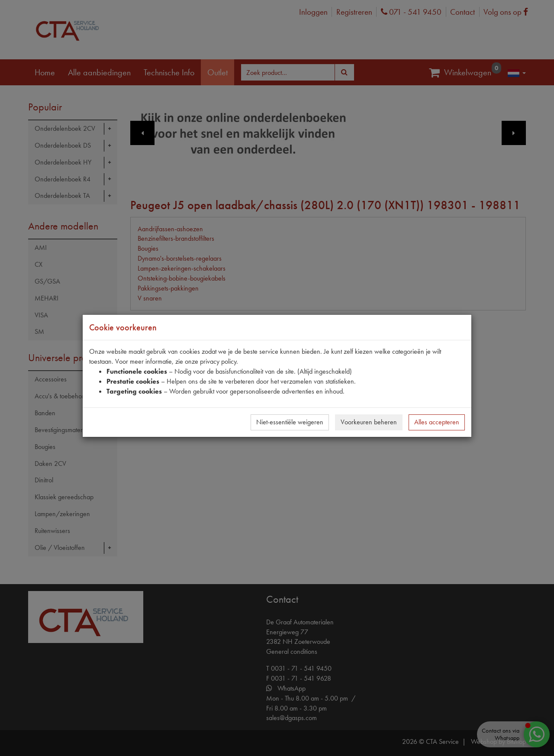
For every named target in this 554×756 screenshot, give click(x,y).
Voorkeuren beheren (369, 422)
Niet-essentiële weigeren (290, 422)
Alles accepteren (437, 422)
